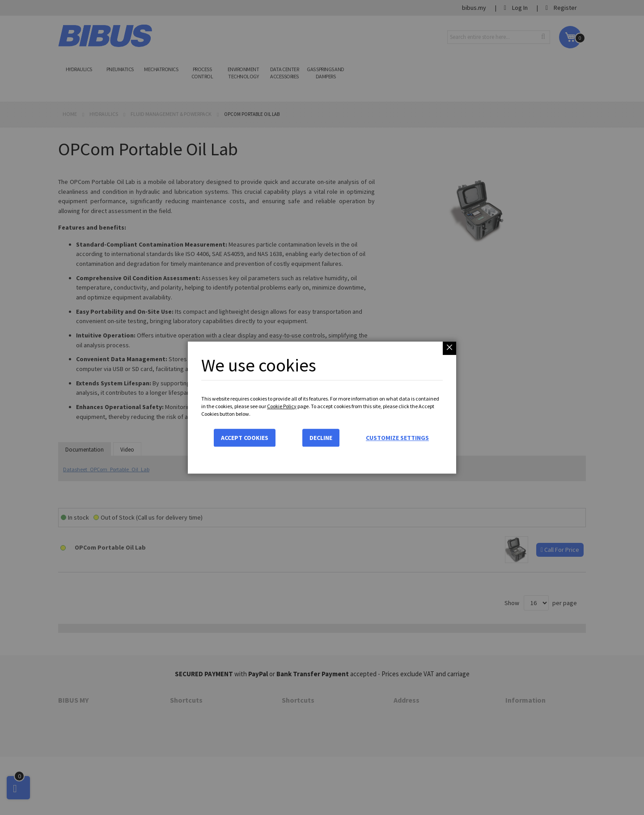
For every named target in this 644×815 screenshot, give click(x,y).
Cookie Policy (282, 406)
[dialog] (322, 407)
